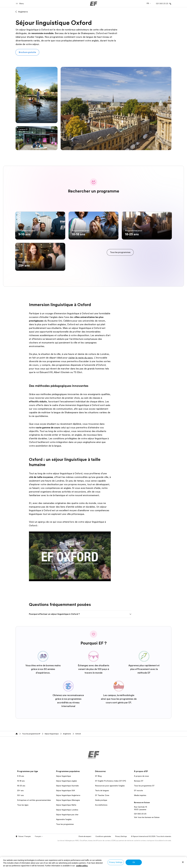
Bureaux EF (139, 806)
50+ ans (20, 820)
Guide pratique (101, 825)
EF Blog (98, 801)
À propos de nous (141, 801)
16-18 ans (21, 806)
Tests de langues (102, 815)
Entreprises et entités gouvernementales (34, 825)
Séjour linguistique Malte (66, 830)
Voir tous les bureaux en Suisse (147, 842)
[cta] (120, 265)
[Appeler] (163, 4)
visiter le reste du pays (81, 383)
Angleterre (23, 12)
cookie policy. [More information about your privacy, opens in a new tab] (82, 866)
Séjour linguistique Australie (67, 811)
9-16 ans (21, 801)
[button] (20, 4)
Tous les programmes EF (144, 811)
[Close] (183, 862)
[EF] (94, 4)
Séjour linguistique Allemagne (68, 825)
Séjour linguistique (64, 801)
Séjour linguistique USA (66, 815)
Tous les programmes (65, 849)
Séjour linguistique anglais (66, 806)
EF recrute (138, 815)
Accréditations (101, 830)
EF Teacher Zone (102, 820)
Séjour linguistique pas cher (67, 839)
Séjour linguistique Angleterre (68, 820)
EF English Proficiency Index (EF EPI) (111, 806)
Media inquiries (140, 820)
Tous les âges (23, 830)
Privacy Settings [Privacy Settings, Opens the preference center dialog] (116, 862)
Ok (134, 862)
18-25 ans (21, 811)
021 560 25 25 (140, 839)
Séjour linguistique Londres (67, 835)
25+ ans (20, 815)
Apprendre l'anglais (64, 844)
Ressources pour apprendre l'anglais (110, 811)
